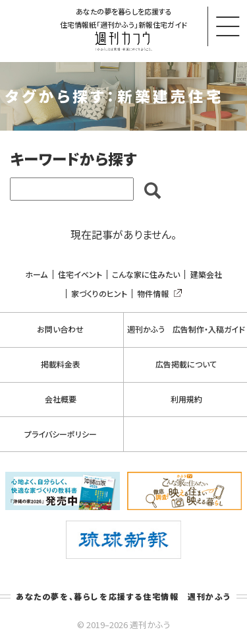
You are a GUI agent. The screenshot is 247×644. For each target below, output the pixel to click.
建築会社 (206, 274)
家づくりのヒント (99, 294)
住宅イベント (80, 274)
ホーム (36, 274)
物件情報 (157, 294)
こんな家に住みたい (146, 274)
